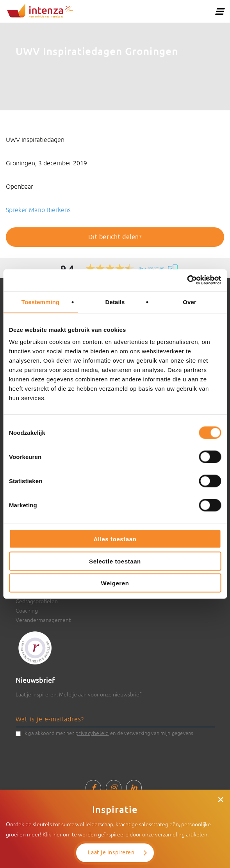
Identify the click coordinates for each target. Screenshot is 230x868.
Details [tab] (115, 302)
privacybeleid (92, 733)
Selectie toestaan (115, 561)
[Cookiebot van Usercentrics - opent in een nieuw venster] (187, 280)
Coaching (27, 611)
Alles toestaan (115, 539)
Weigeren (115, 583)
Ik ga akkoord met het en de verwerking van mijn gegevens (109, 733)
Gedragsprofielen (37, 601)
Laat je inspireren (111, 853)
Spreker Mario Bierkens (38, 210)
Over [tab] (190, 302)
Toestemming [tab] (41, 302)
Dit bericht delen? (115, 237)
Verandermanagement (43, 620)
